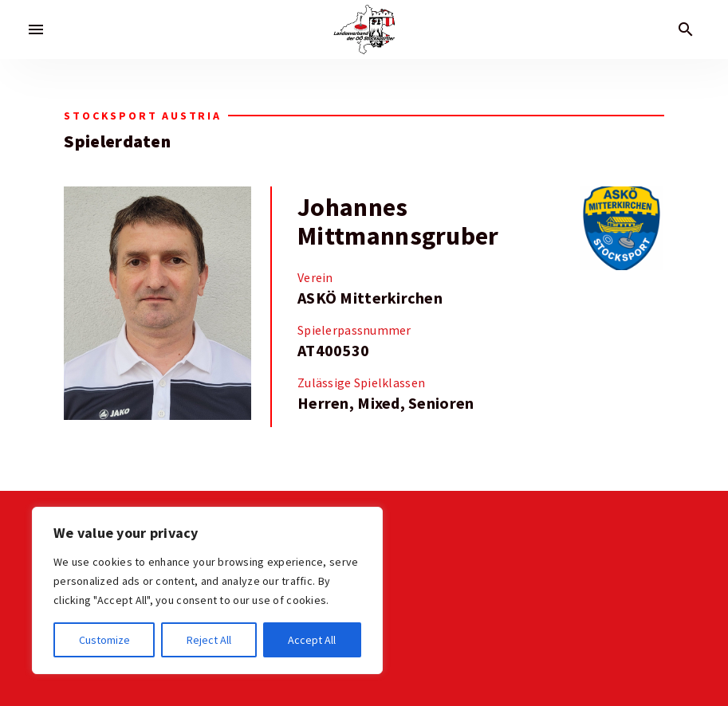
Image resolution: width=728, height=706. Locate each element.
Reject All (209, 640)
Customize (104, 640)
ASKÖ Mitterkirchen (370, 298)
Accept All (312, 640)
